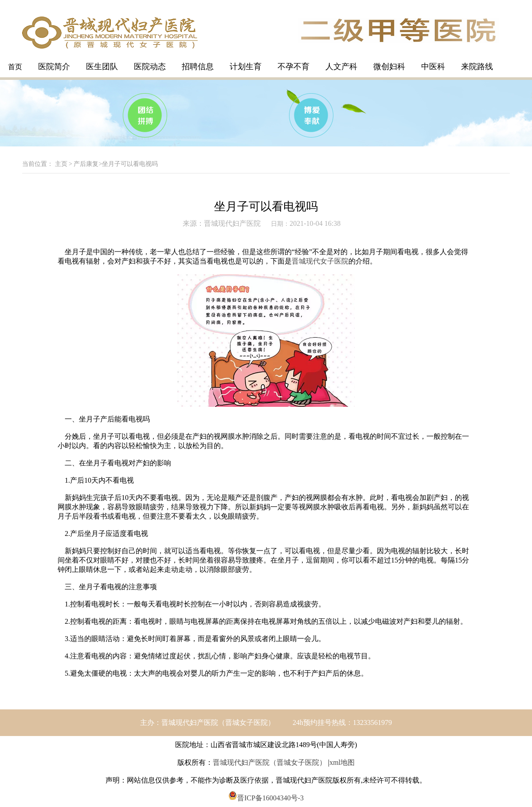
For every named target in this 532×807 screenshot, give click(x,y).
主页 (61, 164)
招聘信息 (198, 67)
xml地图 (342, 762)
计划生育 (246, 67)
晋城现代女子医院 (320, 261)
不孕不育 (293, 67)
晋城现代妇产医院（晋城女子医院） (270, 762)
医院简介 (54, 67)
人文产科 (341, 67)
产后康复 (86, 164)
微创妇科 (389, 67)
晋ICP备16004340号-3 (266, 798)
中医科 (433, 67)
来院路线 (477, 67)
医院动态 (150, 67)
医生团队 (102, 67)
